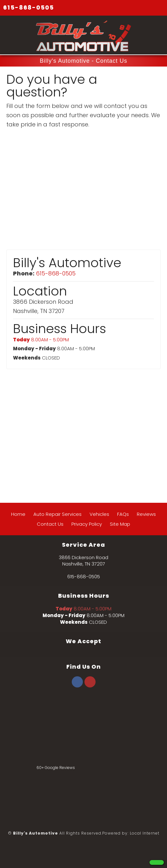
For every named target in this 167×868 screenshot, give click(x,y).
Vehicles (99, 514)
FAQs (123, 514)
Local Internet (145, 833)
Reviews (146, 514)
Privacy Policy (87, 524)
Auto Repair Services (57, 514)
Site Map (120, 524)
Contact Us (50, 524)
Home (18, 514)
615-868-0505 (29, 7)
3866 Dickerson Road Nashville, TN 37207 (83, 561)
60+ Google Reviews (56, 768)
